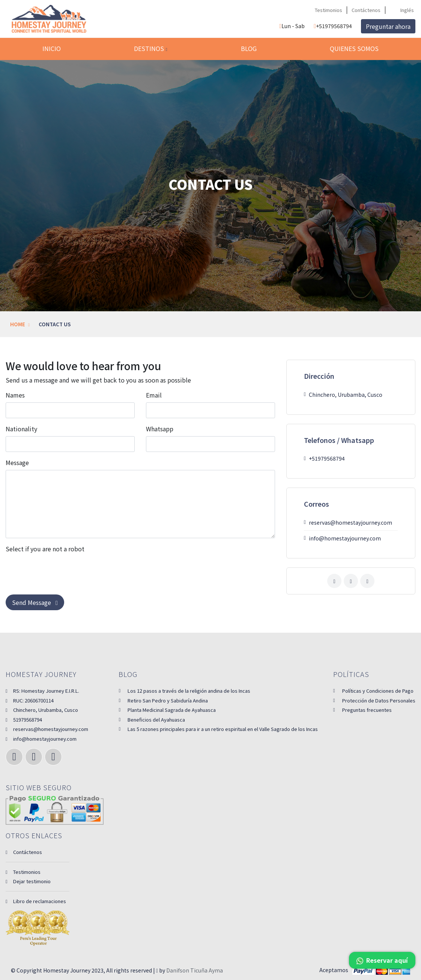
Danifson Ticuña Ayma (195, 970)
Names (15, 395)
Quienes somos (354, 48)
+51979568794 (333, 26)
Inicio (52, 48)
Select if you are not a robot (45, 549)
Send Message (35, 602)
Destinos (150, 48)
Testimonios (329, 10)
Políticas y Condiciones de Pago (378, 691)
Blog (249, 48)
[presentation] (63, 571)
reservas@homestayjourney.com (47, 729)
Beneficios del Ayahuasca (156, 720)
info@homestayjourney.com (41, 739)
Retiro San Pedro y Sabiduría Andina (168, 700)
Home (18, 324)
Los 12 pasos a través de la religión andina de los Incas (189, 691)
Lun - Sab (292, 26)
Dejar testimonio (28, 881)
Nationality (21, 429)
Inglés (403, 10)
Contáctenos (366, 10)
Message (17, 462)
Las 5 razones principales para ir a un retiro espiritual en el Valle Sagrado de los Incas (223, 729)
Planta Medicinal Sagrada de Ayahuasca (172, 710)
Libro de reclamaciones (36, 901)
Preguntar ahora (388, 26)
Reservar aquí (382, 960)
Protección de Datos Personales (379, 700)
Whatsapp (160, 429)
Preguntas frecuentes (367, 710)
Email (154, 395)
